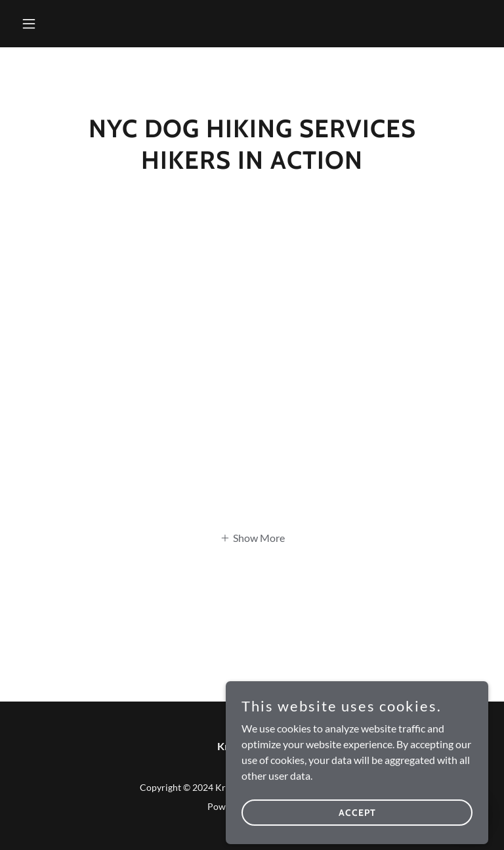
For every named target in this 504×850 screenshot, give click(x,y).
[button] (51, 24)
